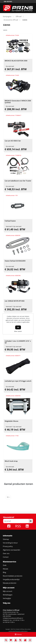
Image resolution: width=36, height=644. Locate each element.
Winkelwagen (8, 595)
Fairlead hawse (10, 221)
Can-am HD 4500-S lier (13, 141)
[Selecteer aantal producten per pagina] (8, 497)
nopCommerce (24, 631)
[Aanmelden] (16, 521)
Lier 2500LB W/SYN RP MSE (15, 301)
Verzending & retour (10, 543)
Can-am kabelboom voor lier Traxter (18, 181)
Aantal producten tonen (19, 484)
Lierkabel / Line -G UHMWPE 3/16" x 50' (18, 342)
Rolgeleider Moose (11, 421)
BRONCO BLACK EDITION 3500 (16, 61)
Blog (4, 572)
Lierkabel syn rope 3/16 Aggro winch (18, 381)
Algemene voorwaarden (12, 550)
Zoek (5, 565)
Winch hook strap (11, 461)
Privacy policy (8, 546)
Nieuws (6, 569)
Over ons (6, 553)
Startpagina (7, 16)
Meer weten (18, 331)
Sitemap (6, 539)
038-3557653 (8, 1)
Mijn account (8, 591)
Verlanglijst (7, 598)
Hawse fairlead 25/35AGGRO (15, 261)
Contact (6, 557)
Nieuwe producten (10, 583)
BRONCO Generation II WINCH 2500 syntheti (18, 102)
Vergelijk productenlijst (11, 579)
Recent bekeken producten (13, 576)
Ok (18, 327)
